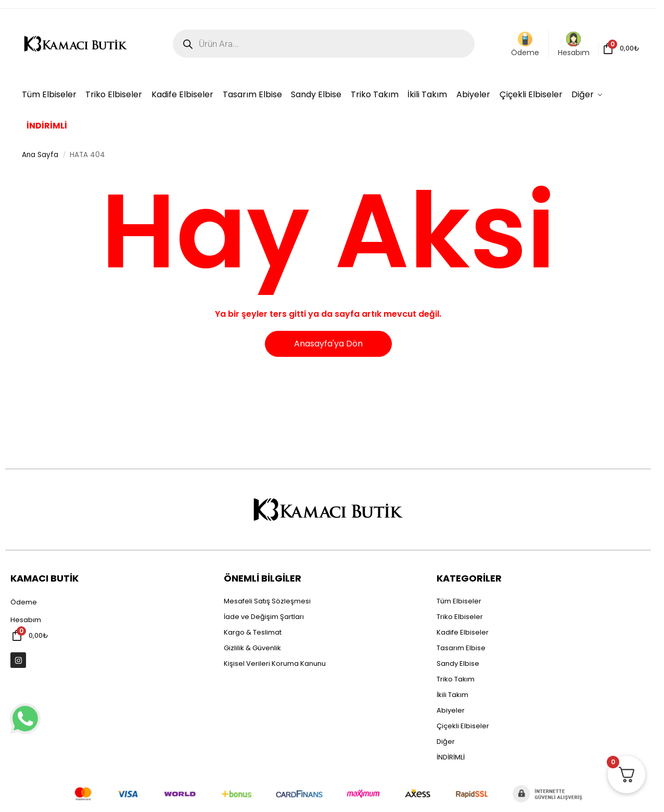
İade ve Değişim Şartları (264, 617)
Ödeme (525, 45)
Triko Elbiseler (460, 617)
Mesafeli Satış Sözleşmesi (267, 601)
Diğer (446, 742)
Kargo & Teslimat (253, 632)
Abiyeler (451, 710)
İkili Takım (452, 695)
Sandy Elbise (458, 663)
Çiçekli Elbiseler (463, 726)
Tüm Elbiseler (459, 601)
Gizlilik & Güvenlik (252, 648)
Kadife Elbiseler (463, 632)
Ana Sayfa (40, 155)
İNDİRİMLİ (451, 757)
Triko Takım (456, 679)
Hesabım (574, 45)
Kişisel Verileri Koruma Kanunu (275, 663)
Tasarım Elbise (461, 648)
